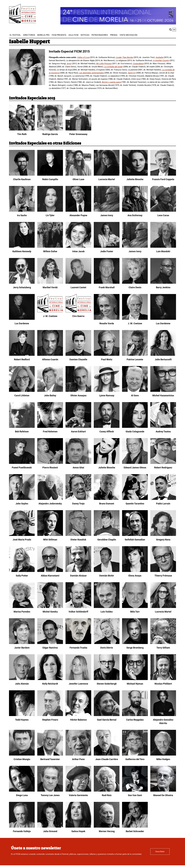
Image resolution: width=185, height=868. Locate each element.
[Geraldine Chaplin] (107, 535)
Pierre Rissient (50, 468)
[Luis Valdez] (107, 607)
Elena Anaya (135, 576)
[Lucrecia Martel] (107, 175)
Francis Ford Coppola (163, 179)
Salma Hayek (78, 831)
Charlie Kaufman (22, 179)
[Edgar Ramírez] (50, 643)
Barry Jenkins (163, 287)
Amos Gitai (78, 468)
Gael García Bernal (107, 720)
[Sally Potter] (22, 571)
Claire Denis (135, 287)
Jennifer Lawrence (78, 684)
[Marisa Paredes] (22, 607)
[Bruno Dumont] (107, 499)
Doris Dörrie (107, 648)
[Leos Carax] (163, 211)
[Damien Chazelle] (78, 355)
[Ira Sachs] (22, 211)
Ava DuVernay (135, 215)
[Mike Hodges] (163, 755)
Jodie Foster (107, 251)
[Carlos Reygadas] (135, 715)
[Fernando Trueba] (78, 643)
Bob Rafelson (22, 431)
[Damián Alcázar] (78, 571)
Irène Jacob (78, 251)
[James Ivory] (107, 211)
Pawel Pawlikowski (22, 468)
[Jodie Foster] (107, 247)
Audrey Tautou (163, 431)
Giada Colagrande (135, 431)
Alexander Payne (78, 215)
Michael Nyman (135, 684)
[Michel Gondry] (50, 607)
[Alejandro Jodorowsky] (50, 499)
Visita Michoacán (128, 35)
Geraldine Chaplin (107, 540)
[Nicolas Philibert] (163, 679)
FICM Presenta (59, 35)
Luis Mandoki (163, 251)
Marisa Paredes (22, 612)
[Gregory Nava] (163, 535)
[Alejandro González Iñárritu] (163, 715)
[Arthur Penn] (78, 755)
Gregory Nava (163, 540)
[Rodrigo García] (50, 130)
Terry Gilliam (163, 648)
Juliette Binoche (135, 179)
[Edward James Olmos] (135, 463)
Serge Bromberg (135, 648)
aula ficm (73, 35)
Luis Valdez (107, 612)
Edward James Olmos (135, 468)
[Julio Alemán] (22, 679)
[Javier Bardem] (22, 643)
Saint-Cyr (132, 73)
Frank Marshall (107, 287)
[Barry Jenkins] (163, 283)
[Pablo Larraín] (163, 499)
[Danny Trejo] (78, 499)
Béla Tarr (135, 612)
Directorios (29, 35)
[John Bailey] (50, 391)
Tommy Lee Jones (50, 795)
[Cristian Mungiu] (22, 755)
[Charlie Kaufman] (22, 175)
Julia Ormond (50, 831)
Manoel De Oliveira (163, 795)
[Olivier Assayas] (78, 391)
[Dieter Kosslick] (78, 535)
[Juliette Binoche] (135, 175)
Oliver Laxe (78, 179)
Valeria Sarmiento (78, 795)
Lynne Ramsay (107, 395)
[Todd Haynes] (22, 715)
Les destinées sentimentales (91, 73)
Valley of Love (83, 57)
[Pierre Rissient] (50, 463)
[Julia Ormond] (50, 827)
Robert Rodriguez (163, 468)
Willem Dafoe (50, 251)
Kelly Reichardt (50, 684)
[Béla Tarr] (135, 607)
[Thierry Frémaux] (163, 571)
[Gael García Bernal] (107, 715)
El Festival (15, 35)
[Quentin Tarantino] (135, 499)
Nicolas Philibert (163, 684)
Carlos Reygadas (135, 720)
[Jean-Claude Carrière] (107, 755)
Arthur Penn (78, 759)
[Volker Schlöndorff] (78, 607)
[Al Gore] (135, 391)
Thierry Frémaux (163, 576)
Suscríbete (160, 852)
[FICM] (22, 14)
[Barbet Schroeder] (135, 827)
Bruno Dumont (107, 504)
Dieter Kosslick (78, 540)
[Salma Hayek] (78, 827)
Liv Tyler (50, 215)
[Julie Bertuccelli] (163, 355)
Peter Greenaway (78, 134)
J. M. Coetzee (50, 316)
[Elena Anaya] (135, 571)
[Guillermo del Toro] (135, 755)
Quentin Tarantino (135, 504)
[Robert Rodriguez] (163, 463)
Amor (69, 64)
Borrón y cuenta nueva (111, 82)
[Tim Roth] (22, 130)
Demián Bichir (107, 576)
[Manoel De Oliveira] (163, 791)
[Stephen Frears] (50, 715)
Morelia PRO (43, 35)
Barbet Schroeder (135, 831)
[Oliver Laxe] (78, 175)
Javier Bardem (22, 648)
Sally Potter (22, 576)
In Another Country (161, 60)
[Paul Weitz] (107, 355)
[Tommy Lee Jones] (50, 791)
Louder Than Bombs (124, 57)
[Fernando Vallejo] (22, 827)
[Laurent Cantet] (78, 283)
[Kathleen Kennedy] (22, 247)
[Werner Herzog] (107, 827)
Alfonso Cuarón (50, 359)
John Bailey (50, 395)
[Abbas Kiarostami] (50, 571)
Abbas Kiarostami (50, 576)
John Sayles (22, 504)
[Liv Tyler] (50, 211)
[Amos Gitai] (78, 463)
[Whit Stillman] (50, 535)
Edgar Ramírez (50, 648)
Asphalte (159, 57)
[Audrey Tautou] (163, 427)
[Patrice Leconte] (135, 355)
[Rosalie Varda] (107, 319)
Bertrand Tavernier (50, 759)
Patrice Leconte (135, 359)
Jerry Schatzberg (22, 287)
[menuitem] (15, 35)
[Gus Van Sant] (135, 791)
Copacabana (138, 64)
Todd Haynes (22, 720)
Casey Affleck (107, 431)
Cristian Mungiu (22, 759)
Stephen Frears (50, 720)
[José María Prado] (22, 535)
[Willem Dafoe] (50, 247)
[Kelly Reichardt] (50, 679)
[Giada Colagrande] (135, 427)
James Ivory (107, 215)
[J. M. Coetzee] (50, 312)
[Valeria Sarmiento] (78, 791)
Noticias (85, 35)
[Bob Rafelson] (22, 427)
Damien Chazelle (78, 359)
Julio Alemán (22, 684)
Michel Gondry (50, 612)
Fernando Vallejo (22, 831)
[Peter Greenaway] (78, 130)
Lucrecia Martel (107, 179)
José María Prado (22, 540)
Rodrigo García (50, 134)
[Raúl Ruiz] (107, 791)
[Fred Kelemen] (50, 427)
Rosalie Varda (107, 323)
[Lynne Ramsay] (107, 391)
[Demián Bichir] (107, 571)
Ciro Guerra (78, 316)
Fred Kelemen (50, 431)
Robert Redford (22, 359)
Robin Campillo (50, 179)
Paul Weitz (107, 359)
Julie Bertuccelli (163, 359)
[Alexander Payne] (78, 211)
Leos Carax (163, 215)
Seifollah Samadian (135, 540)
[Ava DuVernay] (135, 211)
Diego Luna (22, 795)
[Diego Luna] (22, 791)
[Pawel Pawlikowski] (22, 463)
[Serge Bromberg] (135, 643)
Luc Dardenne (22, 323)
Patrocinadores (100, 35)
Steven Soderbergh (107, 684)
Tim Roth (22, 134)
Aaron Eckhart (78, 431)
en (174, 30)
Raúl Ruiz (107, 795)
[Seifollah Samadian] (135, 535)
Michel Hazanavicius (163, 395)
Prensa (114, 35)
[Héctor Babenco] (78, 715)
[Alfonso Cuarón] (50, 355)
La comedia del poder (113, 67)
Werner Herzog (107, 831)
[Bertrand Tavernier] (50, 755)
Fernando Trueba (78, 648)
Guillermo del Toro (135, 759)
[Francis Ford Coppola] (163, 175)
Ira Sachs (22, 215)
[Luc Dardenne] (22, 319)
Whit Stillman (50, 540)
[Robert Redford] (22, 355)
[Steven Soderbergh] (107, 679)
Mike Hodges (163, 759)
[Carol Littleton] (22, 391)
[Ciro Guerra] (78, 312)
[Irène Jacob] (78, 247)
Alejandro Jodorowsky (50, 504)
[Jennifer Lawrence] (78, 679)
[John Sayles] (22, 499)
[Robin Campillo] (50, 175)
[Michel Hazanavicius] (163, 391)
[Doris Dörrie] (107, 643)
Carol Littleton (22, 395)
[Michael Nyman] (135, 679)
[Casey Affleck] (107, 427)
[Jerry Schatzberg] (22, 283)
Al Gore (135, 395)
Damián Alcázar (78, 576)
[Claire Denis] (135, 283)
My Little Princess (104, 64)
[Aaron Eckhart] (78, 427)
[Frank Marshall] (107, 283)
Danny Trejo (78, 504)
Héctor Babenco (78, 720)
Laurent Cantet (78, 287)
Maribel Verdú (50, 287)
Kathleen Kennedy (22, 251)
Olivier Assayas (78, 395)
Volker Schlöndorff (78, 612)
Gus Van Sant (135, 795)
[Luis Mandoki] (163, 247)
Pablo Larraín (163, 504)
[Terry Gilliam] (163, 643)
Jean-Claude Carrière (107, 759)
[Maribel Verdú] (50, 283)
